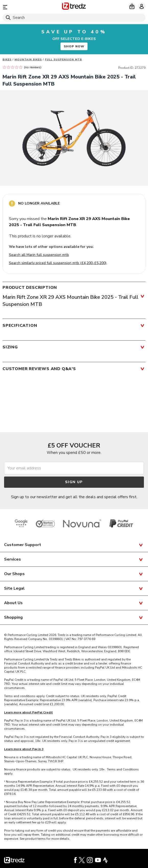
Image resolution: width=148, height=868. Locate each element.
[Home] (74, 7)
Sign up (74, 482)
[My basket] (132, 6)
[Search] (74, 18)
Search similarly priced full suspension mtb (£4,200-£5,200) (58, 263)
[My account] (142, 6)
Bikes (7, 60)
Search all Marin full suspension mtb (39, 255)
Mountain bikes (28, 60)
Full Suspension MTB (63, 60)
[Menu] (26, 7)
